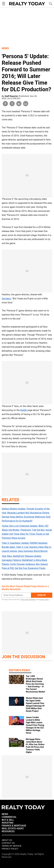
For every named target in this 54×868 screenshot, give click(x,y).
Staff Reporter (12, 96)
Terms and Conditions (28, 600)
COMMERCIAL (9, 817)
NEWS (5, 814)
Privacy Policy (44, 600)
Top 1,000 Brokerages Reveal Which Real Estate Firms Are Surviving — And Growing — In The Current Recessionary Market (35, 684)
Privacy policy (10, 849)
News (5, 48)
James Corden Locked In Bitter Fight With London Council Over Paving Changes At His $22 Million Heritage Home (35, 725)
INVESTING (8, 823)
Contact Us (8, 843)
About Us (7, 840)
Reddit (24, 410)
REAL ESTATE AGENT (13, 828)
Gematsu (6, 299)
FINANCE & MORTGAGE (14, 826)
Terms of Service (12, 846)
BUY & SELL (8, 820)
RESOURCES (8, 831)
